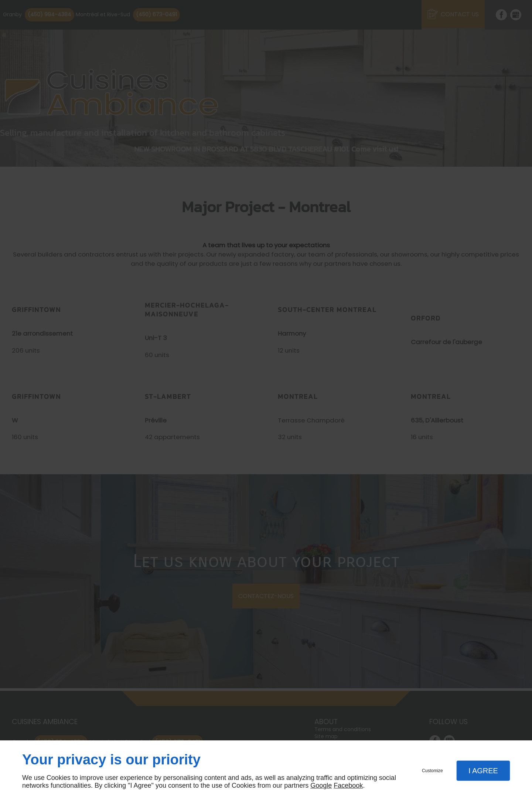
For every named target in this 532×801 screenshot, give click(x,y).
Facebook (348, 785)
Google (321, 785)
